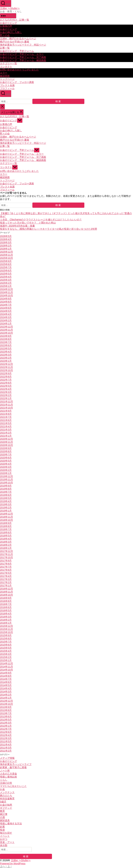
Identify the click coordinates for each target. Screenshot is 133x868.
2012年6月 (6, 732)
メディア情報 (7, 758)
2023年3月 (6, 355)
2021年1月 (6, 436)
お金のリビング (8, 23)
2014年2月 (6, 695)
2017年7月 (6, 567)
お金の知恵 (6, 805)
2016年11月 (6, 592)
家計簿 (4, 814)
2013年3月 (6, 723)
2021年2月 (6, 433)
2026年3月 (6, 242)
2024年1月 (6, 323)
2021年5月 (6, 423)
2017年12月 (6, 551)
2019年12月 (6, 476)
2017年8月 (6, 564)
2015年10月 (6, 632)
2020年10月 (6, 445)
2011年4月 (6, 744)
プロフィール (7, 88)
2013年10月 (6, 704)
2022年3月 (6, 392)
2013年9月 (6, 707)
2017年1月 (6, 585)
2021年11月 (6, 405)
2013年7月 (6, 713)
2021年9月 (6, 411)
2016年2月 (6, 620)
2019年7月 (6, 492)
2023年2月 (6, 358)
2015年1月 (6, 660)
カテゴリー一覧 (8, 63)
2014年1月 (6, 698)
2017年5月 (6, 573)
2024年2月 (6, 320)
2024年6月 (6, 308)
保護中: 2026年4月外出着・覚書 (17, 226)
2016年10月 (6, 595)
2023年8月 (6, 339)
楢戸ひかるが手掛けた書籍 (15, 42)
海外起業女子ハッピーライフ (16, 764)
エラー (4, 73)
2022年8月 (6, 376)
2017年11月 (6, 554)
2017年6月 (6, 570)
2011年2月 (6, 751)
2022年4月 (6, 389)
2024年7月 (6, 305)
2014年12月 (6, 663)
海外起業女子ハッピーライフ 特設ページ (23, 45)
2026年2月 (6, 246)
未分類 (4, 845)
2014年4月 (6, 688)
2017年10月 (6, 557)
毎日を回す (6, 833)
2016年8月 (6, 601)
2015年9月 (6, 635)
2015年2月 (6, 657)
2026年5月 (6, 236)
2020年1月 (6, 473)
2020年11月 (6, 442)
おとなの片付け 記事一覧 (15, 20)
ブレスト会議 (7, 85)
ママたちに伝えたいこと (13, 786)
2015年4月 (6, 651)
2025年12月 (6, 252)
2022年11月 (6, 367)
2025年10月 (6, 258)
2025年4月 (6, 277)
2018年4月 (6, 539)
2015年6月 (6, 645)
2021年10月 (6, 408)
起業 (2, 827)
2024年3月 (6, 317)
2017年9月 (6, 560)
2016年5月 (6, 610)
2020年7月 (6, 454)
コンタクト (6, 67)
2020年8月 (6, 451)
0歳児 (3, 802)
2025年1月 (6, 286)
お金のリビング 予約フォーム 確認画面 (23, 60)
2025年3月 (6, 280)
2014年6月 (6, 682)
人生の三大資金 (8, 774)
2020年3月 (6, 467)
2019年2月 (6, 507)
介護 (2, 817)
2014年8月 (6, 676)
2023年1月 (6, 361)
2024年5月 (6, 311)
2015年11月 (6, 629)
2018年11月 (6, 517)
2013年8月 (6, 710)
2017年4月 (6, 576)
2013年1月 (6, 726)
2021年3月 (6, 429)
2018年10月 (6, 520)
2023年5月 (6, 348)
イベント (5, 836)
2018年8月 (6, 526)
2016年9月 (6, 598)
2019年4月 (6, 501)
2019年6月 (6, 495)
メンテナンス (7, 792)
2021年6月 (6, 420)
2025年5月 (6, 274)
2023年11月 (6, 330)
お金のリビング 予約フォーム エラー (22, 54)
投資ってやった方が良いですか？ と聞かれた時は (28, 223)
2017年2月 (6, 582)
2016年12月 (6, 589)
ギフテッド (6, 808)
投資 (2, 830)
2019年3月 (6, 504)
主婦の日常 (6, 783)
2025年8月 (6, 264)
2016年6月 (6, 607)
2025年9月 (6, 261)
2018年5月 (6, 536)
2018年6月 (6, 532)
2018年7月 (6, 529)
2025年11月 (6, 255)
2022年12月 (6, 364)
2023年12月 (6, 327)
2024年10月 (6, 295)
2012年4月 (6, 735)
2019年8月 (6, 489)
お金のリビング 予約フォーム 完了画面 (23, 57)
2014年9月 (6, 673)
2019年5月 (6, 498)
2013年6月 (6, 716)
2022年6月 (6, 383)
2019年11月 (6, 479)
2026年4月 (6, 239)
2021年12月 (6, 401)
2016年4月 (6, 613)
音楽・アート (7, 842)
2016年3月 (6, 617)
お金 (2, 789)
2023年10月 (6, 333)
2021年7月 (6, 417)
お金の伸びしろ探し (11, 32)
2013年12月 (6, 701)
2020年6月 (6, 458)
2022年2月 (6, 395)
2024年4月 (6, 314)
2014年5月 (6, 685)
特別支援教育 (7, 799)
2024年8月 (6, 302)
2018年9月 (6, 523)
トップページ (7, 79)
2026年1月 (6, 249)
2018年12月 (6, 514)
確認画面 (5, 76)
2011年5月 (6, 741)
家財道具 (5, 820)
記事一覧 (5, 48)
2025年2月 (6, 283)
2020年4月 (6, 464)
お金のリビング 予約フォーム (17, 51)
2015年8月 (6, 638)
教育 (2, 811)
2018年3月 (6, 542)
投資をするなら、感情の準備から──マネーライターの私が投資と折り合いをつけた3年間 (48, 229)
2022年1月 (6, 398)
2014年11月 (6, 667)
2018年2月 (6, 545)
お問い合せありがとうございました (19, 70)
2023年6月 (6, 345)
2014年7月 (6, 679)
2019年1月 (6, 511)
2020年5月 (6, 461)
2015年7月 (6, 642)
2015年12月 (6, 626)
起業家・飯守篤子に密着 (13, 767)
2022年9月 (6, 373)
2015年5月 (6, 648)
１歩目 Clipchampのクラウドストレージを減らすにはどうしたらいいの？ (41, 220)
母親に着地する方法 (11, 823)
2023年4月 (6, 352)
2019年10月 (6, 483)
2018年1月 (6, 548)
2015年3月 (6, 654)
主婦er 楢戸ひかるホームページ (18, 38)
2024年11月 (6, 292)
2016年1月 (6, 623)
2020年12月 (6, 439)
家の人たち (6, 795)
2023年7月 (6, 342)
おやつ (4, 839)
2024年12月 (6, 289)
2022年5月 (6, 386)
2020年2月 (6, 470)
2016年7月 (6, 604)
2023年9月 (6, 336)
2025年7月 (6, 267)
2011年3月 (6, 748)
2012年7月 (6, 729)
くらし (4, 780)
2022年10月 (6, 370)
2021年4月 (6, 426)
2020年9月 (6, 448)
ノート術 (5, 770)
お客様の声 (6, 26)
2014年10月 (6, 670)
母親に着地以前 (8, 777)
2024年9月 (6, 299)
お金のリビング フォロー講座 (17, 82)
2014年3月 (6, 691)
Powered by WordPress (13, 863)
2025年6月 (6, 270)
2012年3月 (6, 738)
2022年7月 (6, 380)
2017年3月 (6, 579)
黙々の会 (5, 35)
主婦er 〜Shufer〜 (10, 8)
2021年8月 (6, 414)
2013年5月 (6, 720)
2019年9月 (6, 486)
